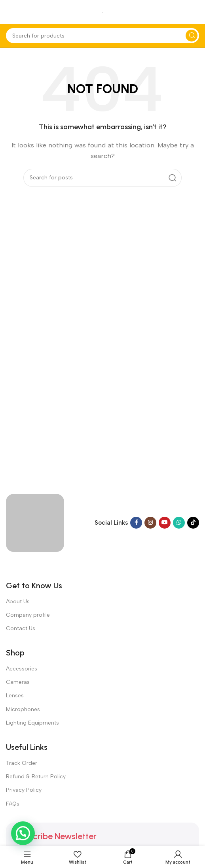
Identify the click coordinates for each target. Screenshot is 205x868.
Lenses (15, 696)
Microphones (23, 709)
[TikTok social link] (193, 523)
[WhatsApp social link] (179, 523)
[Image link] (35, 522)
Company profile (28, 615)
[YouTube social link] (165, 523)
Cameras (18, 682)
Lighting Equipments (32, 723)
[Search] (102, 36)
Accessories (22, 669)
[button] (23, 833)
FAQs (13, 804)
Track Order (22, 763)
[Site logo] (103, 12)
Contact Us (21, 628)
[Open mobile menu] (10, 12)
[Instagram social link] (150, 523)
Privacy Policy (24, 790)
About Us (18, 602)
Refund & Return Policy (36, 777)
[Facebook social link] (136, 523)
